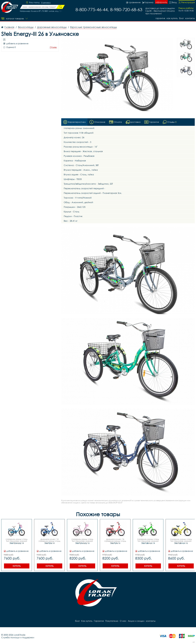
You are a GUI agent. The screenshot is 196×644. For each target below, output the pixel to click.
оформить (161, 2)
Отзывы (53, 47)
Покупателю (112, 621)
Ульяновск (46, 3)
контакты (190, 18)
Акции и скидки (136, 621)
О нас (123, 621)
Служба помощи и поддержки (18, 637)
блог (181, 18)
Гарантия (160, 18)
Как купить (172, 18)
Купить (17, 566)
